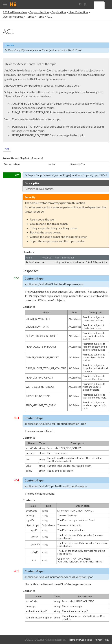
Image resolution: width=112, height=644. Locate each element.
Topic (40, 16)
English (81, 6)
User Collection (78, 12)
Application (59, 12)
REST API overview (15, 12)
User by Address (13, 16)
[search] (104, 7)
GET (7, 149)
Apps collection (39, 12)
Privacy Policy (102, 640)
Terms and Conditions (80, 640)
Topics (30, 16)
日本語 (85, 6)
